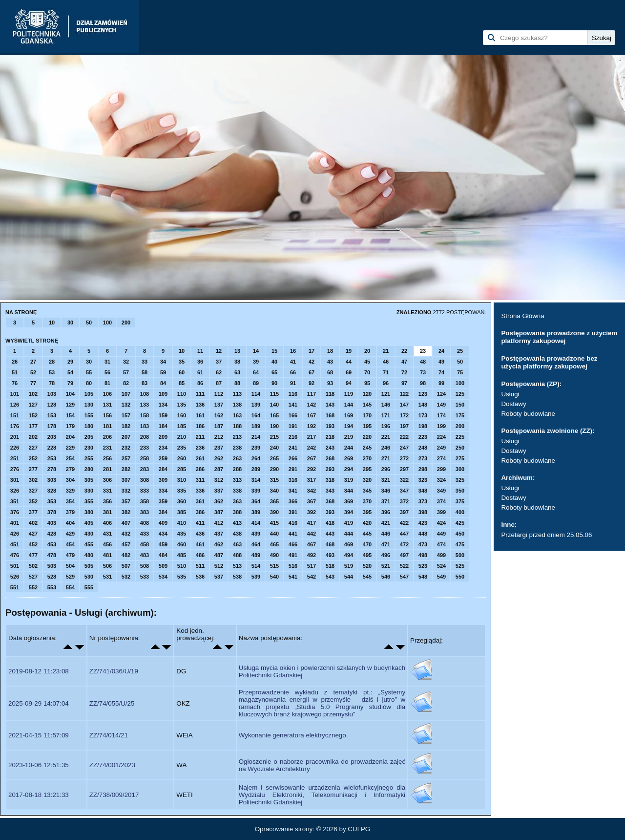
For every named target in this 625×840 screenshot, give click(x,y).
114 (256, 394)
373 (423, 501)
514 (256, 566)
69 (349, 372)
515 (274, 566)
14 (256, 351)
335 (182, 491)
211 (200, 437)
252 (33, 458)
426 (15, 534)
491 (293, 555)
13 (237, 351)
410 (182, 523)
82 (126, 383)
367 (312, 501)
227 (33, 448)
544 (349, 577)
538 (237, 577)
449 (441, 534)
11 (200, 351)
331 (107, 491)
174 (441, 415)
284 (163, 469)
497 (404, 555)
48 (423, 362)
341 (293, 491)
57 (126, 372)
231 (107, 448)
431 (107, 534)
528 (52, 577)
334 (163, 491)
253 (52, 458)
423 (423, 523)
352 (33, 501)
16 (293, 351)
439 (256, 534)
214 (256, 437)
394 (349, 512)
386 (200, 512)
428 (52, 534)
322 (404, 480)
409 (163, 523)
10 (52, 323)
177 (33, 426)
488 (237, 555)
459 (163, 544)
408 (145, 523)
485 (182, 555)
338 (237, 491)
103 (52, 394)
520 (367, 566)
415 (274, 523)
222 (404, 437)
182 (126, 426)
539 (256, 577)
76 (15, 383)
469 (349, 544)
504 (70, 566)
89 (256, 383)
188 (237, 426)
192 (312, 426)
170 (367, 415)
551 (15, 587)
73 (423, 372)
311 (200, 480)
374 (441, 501)
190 (274, 426)
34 (163, 362)
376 (15, 512)
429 (70, 534)
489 (256, 555)
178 (52, 426)
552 (33, 587)
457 (126, 544)
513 (237, 566)
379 (70, 512)
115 (274, 394)
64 (256, 372)
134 (163, 405)
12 (219, 351)
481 (107, 555)
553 (52, 587)
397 (404, 512)
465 (274, 544)
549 (441, 577)
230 (89, 448)
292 (312, 469)
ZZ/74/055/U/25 (112, 703)
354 (70, 501)
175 (460, 415)
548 (423, 577)
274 (441, 458)
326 (15, 491)
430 (89, 534)
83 (145, 383)
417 (312, 523)
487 (219, 555)
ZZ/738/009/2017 (114, 795)
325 (460, 480)
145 (367, 405)
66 (293, 372)
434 (163, 534)
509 (163, 566)
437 (219, 534)
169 (349, 415)
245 (367, 448)
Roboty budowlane (528, 414)
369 (349, 501)
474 (441, 544)
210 (182, 437)
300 (460, 469)
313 (237, 480)
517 (312, 566)
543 (330, 577)
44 (349, 362)
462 (219, 544)
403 (52, 523)
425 (460, 523)
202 (33, 437)
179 (70, 426)
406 (107, 523)
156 (107, 415)
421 (386, 523)
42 (312, 362)
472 (404, 544)
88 (237, 383)
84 (163, 383)
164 (256, 415)
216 (293, 437)
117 (312, 394)
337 (219, 491)
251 (15, 458)
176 (15, 426)
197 (404, 426)
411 (200, 523)
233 (145, 448)
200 (126, 323)
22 (404, 351)
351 (15, 501)
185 (182, 426)
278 (52, 469)
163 (237, 415)
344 (349, 491)
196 (386, 426)
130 (89, 405)
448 (423, 534)
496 (386, 555)
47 (404, 362)
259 (163, 458)
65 (274, 372)
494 (349, 555)
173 (423, 415)
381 (107, 512)
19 (349, 351)
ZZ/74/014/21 (109, 735)
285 (182, 469)
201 (15, 437)
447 (404, 534)
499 (441, 555)
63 (237, 372)
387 (219, 512)
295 (367, 469)
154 (70, 415)
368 (330, 501)
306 (107, 480)
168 (330, 415)
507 (126, 566)
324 (441, 480)
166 (293, 415)
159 (163, 415)
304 (70, 480)
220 (367, 437)
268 (330, 458)
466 (293, 544)
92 (312, 383)
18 (330, 351)
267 (312, 458)
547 (404, 577)
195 (367, 426)
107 (126, 394)
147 (404, 405)
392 (312, 512)
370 (367, 501)
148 (423, 405)
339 (256, 491)
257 (126, 458)
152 (33, 415)
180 (89, 426)
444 (349, 534)
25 (460, 351)
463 (237, 544)
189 (256, 426)
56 (107, 372)
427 (33, 534)
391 (293, 512)
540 (274, 577)
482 (126, 555)
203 (52, 437)
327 (33, 491)
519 (349, 566)
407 (126, 523)
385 (182, 512)
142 (312, 405)
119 (349, 394)
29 (70, 362)
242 (312, 448)
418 (330, 523)
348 (423, 491)
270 (367, 458)
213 (237, 437)
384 (163, 512)
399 (441, 512)
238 (237, 448)
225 (460, 437)
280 (89, 469)
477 (33, 555)
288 (237, 469)
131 (107, 405)
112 (219, 394)
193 (330, 426)
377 (33, 512)
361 (200, 501)
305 (89, 480)
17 (312, 351)
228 (52, 448)
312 (219, 480)
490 (274, 555)
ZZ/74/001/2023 (112, 765)
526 (15, 577)
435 (182, 534)
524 (441, 566)
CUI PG (359, 829)
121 (386, 394)
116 (293, 394)
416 (293, 523)
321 (386, 480)
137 (219, 405)
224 (441, 437)
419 (349, 523)
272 (404, 458)
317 (312, 480)
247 (404, 448)
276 (15, 469)
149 (441, 405)
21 (386, 351)
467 (312, 544)
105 (89, 394)
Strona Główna (522, 316)
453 (52, 544)
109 (163, 394)
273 (423, 458)
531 (107, 577)
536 (200, 577)
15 (274, 351)
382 (126, 512)
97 (404, 383)
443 (330, 534)
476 (15, 555)
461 (200, 544)
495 (367, 555)
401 (15, 523)
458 (145, 544)
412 (219, 523)
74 (441, 372)
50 (89, 323)
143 (330, 405)
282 (126, 469)
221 (386, 437)
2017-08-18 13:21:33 (39, 795)
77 (33, 383)
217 (312, 437)
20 (367, 351)
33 (145, 362)
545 (367, 577)
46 (386, 362)
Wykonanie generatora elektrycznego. (293, 735)
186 (200, 426)
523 (423, 566)
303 (52, 480)
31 (107, 362)
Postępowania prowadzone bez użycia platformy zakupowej (549, 362)
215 (274, 437)
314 (256, 480)
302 (33, 480)
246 (386, 448)
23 (423, 351)
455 (89, 544)
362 (219, 501)
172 (404, 415)
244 (349, 448)
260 (182, 458)
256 (107, 458)
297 (404, 469)
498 (423, 555)
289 (256, 469)
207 (126, 437)
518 (330, 566)
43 (330, 362)
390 (274, 512)
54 (70, 372)
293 (330, 469)
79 (70, 383)
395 (367, 512)
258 (145, 458)
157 (126, 415)
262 (219, 458)
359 (163, 501)
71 (386, 372)
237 (219, 448)
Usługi (510, 394)
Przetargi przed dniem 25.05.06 (546, 535)
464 (256, 544)
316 (293, 480)
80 (89, 383)
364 (256, 501)
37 (219, 362)
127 (33, 405)
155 (89, 415)
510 (182, 566)
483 (145, 555)
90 (274, 383)
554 (70, 587)
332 (126, 491)
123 (423, 394)
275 (460, 458)
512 (219, 566)
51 (15, 372)
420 (367, 523)
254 (70, 458)
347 (404, 491)
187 (219, 426)
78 (52, 383)
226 (15, 448)
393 (330, 512)
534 (163, 577)
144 (349, 405)
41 (293, 362)
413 (237, 523)
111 (200, 394)
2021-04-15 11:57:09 (39, 735)
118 (330, 394)
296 (386, 469)
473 (423, 544)
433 (145, 534)
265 (274, 458)
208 (145, 437)
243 (330, 448)
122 (404, 394)
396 (386, 512)
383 (145, 512)
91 (293, 383)
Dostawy (513, 404)
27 (33, 362)
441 (293, 534)
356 (107, 501)
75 (460, 372)
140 (274, 405)
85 (182, 383)
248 (423, 448)
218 (330, 437)
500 (460, 555)
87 (219, 383)
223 (423, 437)
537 (219, 577)
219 (349, 437)
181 (107, 426)
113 (237, 394)
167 (312, 415)
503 (52, 566)
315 (274, 480)
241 (293, 448)
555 (89, 587)
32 (126, 362)
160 (182, 415)
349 (441, 491)
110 (182, 394)
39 (256, 362)
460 (182, 544)
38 (237, 362)
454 (70, 544)
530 (89, 577)
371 (386, 501)
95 (367, 383)
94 (349, 383)
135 (182, 405)
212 (219, 437)
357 (126, 501)
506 (107, 566)
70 (367, 372)
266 (293, 458)
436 (200, 534)
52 (33, 372)
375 (460, 501)
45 (367, 362)
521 (386, 566)
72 (404, 372)
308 (145, 480)
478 (52, 555)
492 (312, 555)
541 (293, 577)
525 (460, 566)
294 (349, 469)
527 (33, 577)
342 (312, 491)
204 (70, 437)
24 (441, 351)
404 (70, 523)
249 (441, 448)
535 (182, 577)
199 (441, 426)
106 (107, 394)
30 (70, 323)
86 (200, 383)
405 (89, 523)
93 (330, 383)
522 (404, 566)
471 (386, 544)
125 (460, 394)
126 (15, 405)
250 (460, 448)
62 (219, 372)
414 (256, 523)
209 (163, 437)
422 (404, 523)
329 (70, 491)
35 (182, 362)
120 (367, 394)
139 (256, 405)
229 (70, 448)
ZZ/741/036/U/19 (114, 671)
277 (33, 469)
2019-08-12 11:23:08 (39, 671)
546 (386, 577)
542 (312, 577)
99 (441, 383)
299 (441, 469)
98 (423, 383)
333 (145, 491)
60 (182, 372)
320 (367, 480)
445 (367, 534)
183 (145, 426)
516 (293, 566)
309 (163, 480)
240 (274, 448)
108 (145, 394)
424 (441, 523)
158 (145, 415)
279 (70, 469)
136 (200, 405)
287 (219, 469)
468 (330, 544)
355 (89, 501)
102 (33, 394)
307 (126, 480)
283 (145, 469)
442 (312, 534)
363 (237, 501)
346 (386, 491)
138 (237, 405)
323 (423, 480)
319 (349, 480)
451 (15, 544)
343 (330, 491)
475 (460, 544)
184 (163, 426)
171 (386, 415)
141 (293, 405)
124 (441, 394)
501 (15, 566)
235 (182, 448)
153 (52, 415)
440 (274, 534)
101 (15, 394)
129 (70, 405)
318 (330, 480)
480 (89, 555)
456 (107, 544)
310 (182, 480)
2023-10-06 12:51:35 (39, 765)
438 (237, 534)
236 (200, 448)
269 (349, 458)
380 (89, 512)
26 (15, 362)
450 (460, 534)
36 (200, 362)
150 (460, 405)
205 (89, 437)
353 (52, 501)
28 (52, 362)
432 (126, 534)
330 (89, 491)
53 (52, 372)
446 (386, 534)
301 (15, 480)
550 (460, 577)
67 (312, 372)
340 (274, 491)
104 (70, 394)
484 (163, 555)
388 (237, 512)
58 (145, 372)
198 (423, 426)
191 (293, 426)
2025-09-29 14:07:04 (39, 703)
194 (349, 426)
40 (274, 362)
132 (126, 405)
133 (145, 405)
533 (145, 577)
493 (330, 555)
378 (52, 512)
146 (386, 405)
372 (404, 501)
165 (274, 415)
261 (200, 458)
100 (107, 323)
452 (33, 544)
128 (52, 405)
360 (182, 501)
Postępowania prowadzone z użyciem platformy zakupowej (559, 337)
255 (89, 458)
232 (126, 448)
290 (274, 469)
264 (256, 458)
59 (163, 372)
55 (89, 372)
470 (367, 544)
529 (70, 577)
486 (200, 555)
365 (274, 501)
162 (219, 415)
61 (200, 372)
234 (163, 448)
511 (200, 566)
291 (293, 469)
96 (386, 383)
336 (200, 491)
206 (107, 437)
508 (145, 566)
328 (52, 491)
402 (33, 523)
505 (89, 566)
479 (70, 555)
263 (237, 458)
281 (107, 469)
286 (200, 469)
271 (386, 458)
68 (330, 372)
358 (145, 501)
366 (293, 501)
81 (107, 383)
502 (33, 566)
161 (200, 415)
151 (15, 415)
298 (423, 469)
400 (460, 512)
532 (126, 577)
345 (367, 491)
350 (460, 491)
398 (423, 512)
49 (441, 362)
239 (256, 448)
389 (256, 512)
